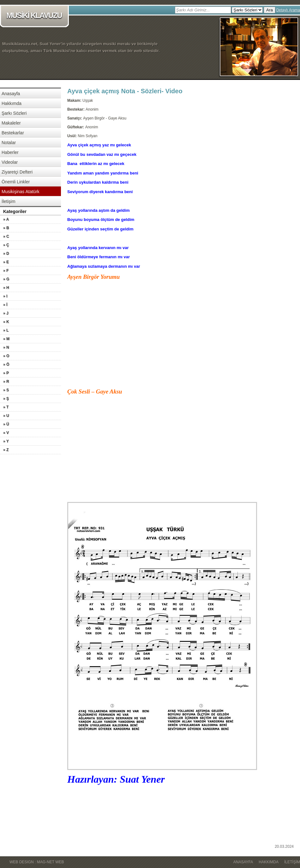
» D (6, 254)
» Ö (6, 364)
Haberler (10, 152)
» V (6, 433)
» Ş (6, 399)
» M (6, 339)
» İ (5, 305)
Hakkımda (12, 103)
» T (6, 407)
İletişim (9, 201)
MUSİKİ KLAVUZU (36, 16)
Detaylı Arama (288, 10)
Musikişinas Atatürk (21, 192)
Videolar (10, 162)
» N (6, 347)
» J (6, 313)
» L (6, 330)
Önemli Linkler (16, 182)
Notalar (9, 143)
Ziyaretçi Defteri (17, 172)
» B (6, 228)
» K (6, 322)
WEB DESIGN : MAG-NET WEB (37, 862)
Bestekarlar (13, 133)
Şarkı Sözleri (14, 113)
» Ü (6, 424)
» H (6, 288)
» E (6, 262)
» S (6, 390)
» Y (6, 441)
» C (6, 236)
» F (6, 271)
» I (5, 296)
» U (6, 416)
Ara (270, 10)
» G (6, 279)
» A (6, 219)
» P (6, 373)
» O (6, 356)
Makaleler (11, 123)
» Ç (6, 245)
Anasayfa (11, 94)
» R (6, 382)
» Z (6, 450)
